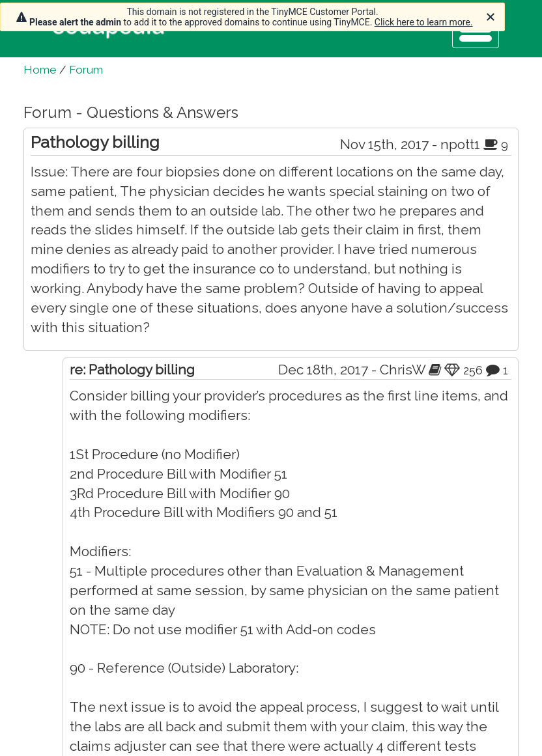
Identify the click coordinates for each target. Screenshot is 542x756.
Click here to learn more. (424, 22)
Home (40, 70)
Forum (86, 70)
